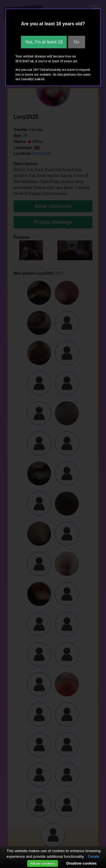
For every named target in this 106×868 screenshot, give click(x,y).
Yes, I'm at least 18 (44, 42)
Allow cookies (43, 863)
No (77, 42)
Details (94, 856)
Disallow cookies (82, 863)
